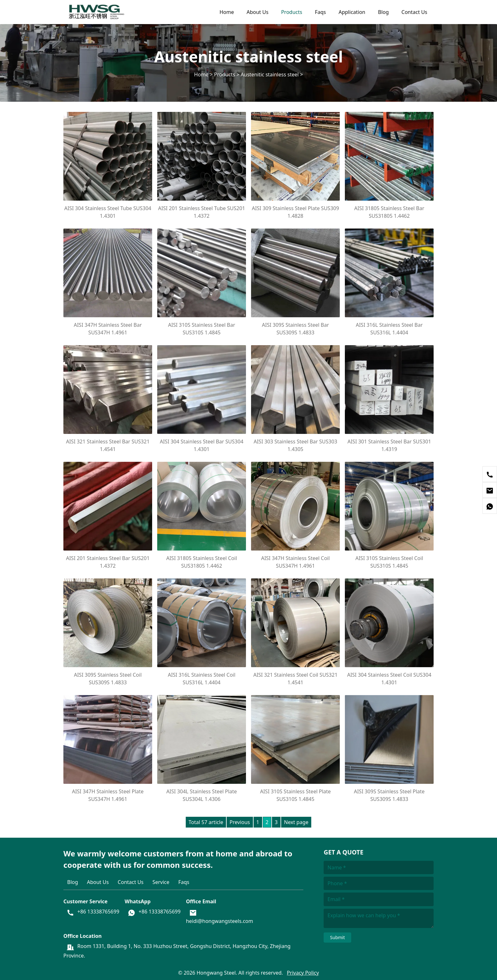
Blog (384, 12)
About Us (258, 12)
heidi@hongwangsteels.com (220, 921)
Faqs (320, 12)
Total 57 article (206, 822)
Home (227, 12)
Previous (240, 822)
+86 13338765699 (98, 912)
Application (352, 12)
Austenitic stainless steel (270, 74)
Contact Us (414, 12)
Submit (337, 937)
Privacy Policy (303, 973)
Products (292, 12)
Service (161, 882)
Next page (296, 822)
